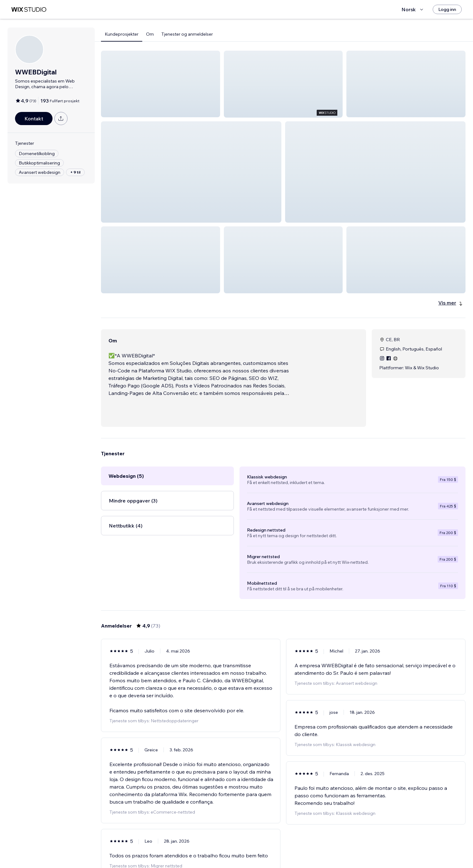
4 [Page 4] (283, 851)
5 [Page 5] (294, 851)
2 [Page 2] (261, 851)
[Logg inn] (447, 9)
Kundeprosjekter (122, 34)
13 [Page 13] (317, 851)
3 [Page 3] (272, 851)
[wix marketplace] (29, 10)
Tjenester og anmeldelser (187, 34)
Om (150, 34)
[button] (161, 84)
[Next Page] (328, 851)
